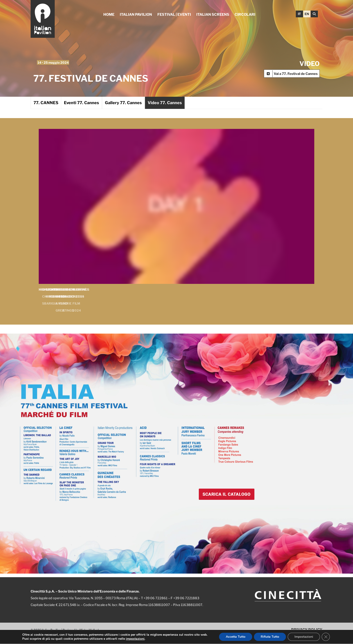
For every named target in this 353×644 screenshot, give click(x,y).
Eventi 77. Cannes (81, 103)
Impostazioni (304, 637)
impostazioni (135, 639)
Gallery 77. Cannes (123, 103)
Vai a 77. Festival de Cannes (296, 74)
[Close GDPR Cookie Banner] (326, 637)
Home (109, 15)
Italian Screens (213, 15)
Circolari (245, 15)
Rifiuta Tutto (270, 637)
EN (307, 14)
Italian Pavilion (136, 15)
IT (299, 14)
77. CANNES (46, 103)
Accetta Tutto (236, 637)
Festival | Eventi (174, 15)
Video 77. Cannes (165, 103)
